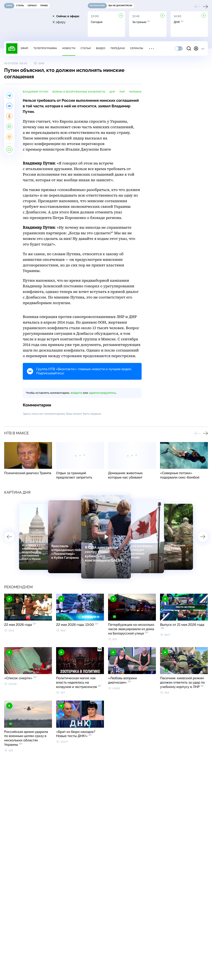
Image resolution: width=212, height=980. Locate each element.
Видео (101, 48)
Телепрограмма (45, 48)
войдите (76, 393)
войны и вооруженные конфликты (79, 92)
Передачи (118, 48)
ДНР (112, 92)
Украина (135, 92)
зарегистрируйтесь (102, 393)
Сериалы (137, 48)
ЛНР (122, 92)
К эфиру (59, 22)
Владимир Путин (36, 92)
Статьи (86, 48)
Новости (69, 48)
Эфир (24, 48)
